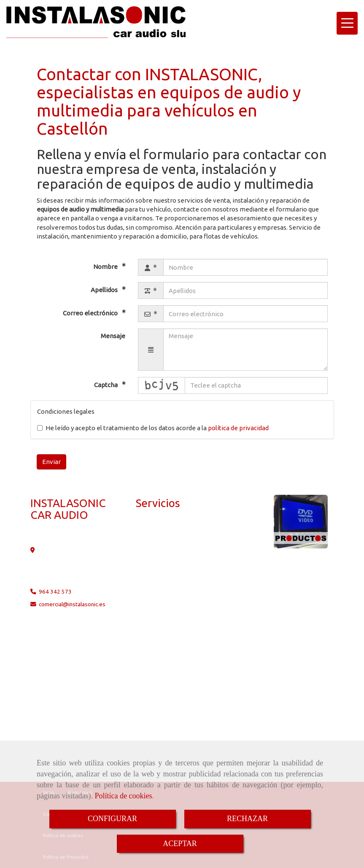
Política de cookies (123, 796)
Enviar (51, 462)
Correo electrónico (91, 313)
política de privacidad (238, 428)
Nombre (106, 267)
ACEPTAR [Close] (180, 844)
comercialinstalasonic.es (72, 604)
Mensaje (113, 336)
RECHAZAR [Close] (247, 819)
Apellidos (105, 290)
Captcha (107, 385)
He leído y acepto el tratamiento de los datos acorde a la (153, 428)
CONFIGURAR (112, 819)
